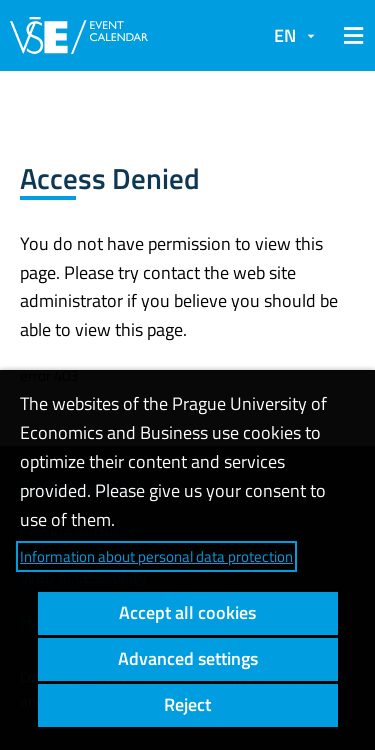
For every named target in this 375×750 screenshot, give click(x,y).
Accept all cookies (187, 612)
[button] (350, 36)
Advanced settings (188, 658)
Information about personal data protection (156, 556)
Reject (187, 704)
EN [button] (285, 35)
